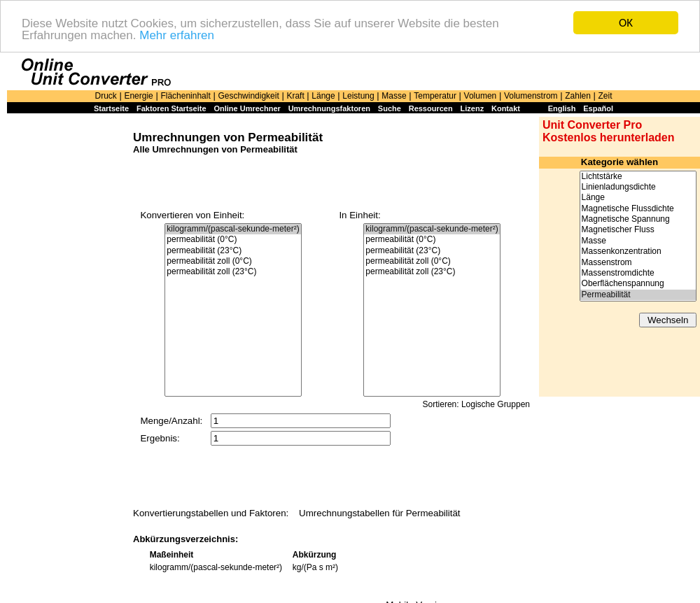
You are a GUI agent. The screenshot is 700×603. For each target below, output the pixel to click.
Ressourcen (431, 108)
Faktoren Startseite (171, 108)
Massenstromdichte (638, 273)
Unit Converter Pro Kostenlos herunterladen (608, 131)
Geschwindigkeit (248, 96)
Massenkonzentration (638, 251)
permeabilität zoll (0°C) (233, 261)
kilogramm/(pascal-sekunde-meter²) (233, 229)
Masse (394, 96)
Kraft (295, 96)
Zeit (605, 96)
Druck (105, 96)
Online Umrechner (247, 108)
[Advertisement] (66, 330)
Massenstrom (638, 263)
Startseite (111, 108)
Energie (138, 96)
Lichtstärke (638, 176)
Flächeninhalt (185, 96)
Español (598, 108)
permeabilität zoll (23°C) (233, 272)
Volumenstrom (531, 96)
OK (626, 23)
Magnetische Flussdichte (638, 209)
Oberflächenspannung (638, 284)
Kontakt (506, 108)
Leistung (358, 96)
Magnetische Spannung (638, 219)
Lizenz (472, 108)
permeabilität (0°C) (233, 240)
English (562, 108)
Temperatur (435, 96)
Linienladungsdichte (638, 187)
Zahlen (578, 96)
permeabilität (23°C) (233, 251)
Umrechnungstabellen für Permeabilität (379, 513)
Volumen (481, 96)
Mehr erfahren (177, 35)
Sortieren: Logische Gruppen (476, 404)
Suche (390, 108)
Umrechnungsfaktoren (329, 108)
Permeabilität (638, 295)
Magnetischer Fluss (638, 230)
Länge (323, 96)
